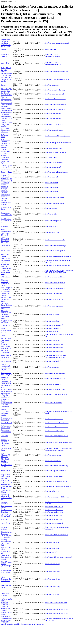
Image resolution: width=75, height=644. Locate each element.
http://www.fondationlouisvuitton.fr (57, 427)
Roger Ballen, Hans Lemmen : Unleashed (6, 476)
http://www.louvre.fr (52, 177)
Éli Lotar (4, 344)
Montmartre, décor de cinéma (6, 481)
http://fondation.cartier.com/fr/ (55, 374)
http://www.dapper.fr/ (52, 491)
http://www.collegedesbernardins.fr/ (57, 535)
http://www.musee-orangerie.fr (55, 251)
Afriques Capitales (4, 148)
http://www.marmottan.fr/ (53, 167)
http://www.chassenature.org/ (55, 476)
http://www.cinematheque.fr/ (54, 325)
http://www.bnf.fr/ (51, 208)
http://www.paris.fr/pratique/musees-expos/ (59, 256)
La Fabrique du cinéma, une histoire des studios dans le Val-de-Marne (6, 43)
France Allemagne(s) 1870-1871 (5, 455)
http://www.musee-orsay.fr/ (54, 162)
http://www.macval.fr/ (52, 542)
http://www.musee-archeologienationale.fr (59, 442)
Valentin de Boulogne (5, 188)
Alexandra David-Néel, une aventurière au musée (6, 306)
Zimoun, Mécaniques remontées (5, 157)
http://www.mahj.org (52, 85)
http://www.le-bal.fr (52, 331)
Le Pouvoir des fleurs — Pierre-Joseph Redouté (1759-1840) (6, 619)
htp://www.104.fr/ (51, 157)
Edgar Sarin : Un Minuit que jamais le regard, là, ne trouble (7, 535)
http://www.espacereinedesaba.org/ (56, 394)
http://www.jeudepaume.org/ (54, 344)
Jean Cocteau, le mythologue (6, 114)
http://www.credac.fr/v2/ (53, 461)
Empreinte (4, 512)
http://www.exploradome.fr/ (54, 419)
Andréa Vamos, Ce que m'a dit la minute (7, 118)
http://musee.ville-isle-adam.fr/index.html (59, 557)
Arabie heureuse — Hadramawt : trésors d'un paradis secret (6, 394)
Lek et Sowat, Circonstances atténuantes (6, 130)
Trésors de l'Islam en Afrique (7, 321)
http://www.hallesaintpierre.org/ (55, 246)
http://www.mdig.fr (51, 226)
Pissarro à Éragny (7, 172)
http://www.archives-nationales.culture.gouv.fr (53, 56)
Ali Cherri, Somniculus (5, 351)
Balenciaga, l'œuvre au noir (6, 431)
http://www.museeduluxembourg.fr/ (57, 172)
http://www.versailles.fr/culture (55, 110)
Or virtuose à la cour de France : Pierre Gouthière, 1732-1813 (7, 384)
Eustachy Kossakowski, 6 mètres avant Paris (6, 542)
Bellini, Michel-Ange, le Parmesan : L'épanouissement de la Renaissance (7, 72)
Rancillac (4, 50)
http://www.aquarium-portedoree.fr (56, 436)
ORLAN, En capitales (5, 594)
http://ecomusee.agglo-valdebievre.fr (57, 497)
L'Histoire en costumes (5, 528)
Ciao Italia (4, 436)
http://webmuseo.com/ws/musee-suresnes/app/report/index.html (56, 356)
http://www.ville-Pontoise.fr (54, 124)
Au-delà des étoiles (5, 162)
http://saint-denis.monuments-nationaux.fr (59, 486)
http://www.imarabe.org (53, 314)
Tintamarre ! (5, 226)
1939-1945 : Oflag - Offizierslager (6, 256)
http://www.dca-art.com (53, 340)
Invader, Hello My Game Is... (6, 152)
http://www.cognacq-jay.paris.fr (55, 471)
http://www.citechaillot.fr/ (53, 293)
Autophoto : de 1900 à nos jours (6, 374)
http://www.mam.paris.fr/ (53, 221)
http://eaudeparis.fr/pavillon (54, 507)
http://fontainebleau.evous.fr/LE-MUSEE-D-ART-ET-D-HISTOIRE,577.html (60, 271)
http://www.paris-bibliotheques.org (56, 466)
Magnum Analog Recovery (7, 331)
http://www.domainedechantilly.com (57, 72)
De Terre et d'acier (5, 136)
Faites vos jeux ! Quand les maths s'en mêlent (6, 105)
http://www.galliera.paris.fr (54, 328)
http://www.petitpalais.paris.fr (55, 197)
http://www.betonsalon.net (54, 403)
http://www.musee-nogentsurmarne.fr (57, 43)
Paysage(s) (5, 503)
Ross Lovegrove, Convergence (7, 289)
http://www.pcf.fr (51, 50)
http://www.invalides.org (53, 455)
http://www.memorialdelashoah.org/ (57, 609)
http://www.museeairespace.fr (55, 94)
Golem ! (4, 85)
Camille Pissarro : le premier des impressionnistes (7, 167)
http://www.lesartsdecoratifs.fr (55, 379)
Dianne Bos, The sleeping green (7, 90)
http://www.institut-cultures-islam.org (57, 423)
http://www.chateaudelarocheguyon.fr (57, 79)
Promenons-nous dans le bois (7, 419)
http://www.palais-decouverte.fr (55, 99)
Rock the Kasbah (7, 423)
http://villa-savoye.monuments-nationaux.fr (59, 143)
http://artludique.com (52, 232)
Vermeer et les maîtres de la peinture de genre (7, 177)
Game (3, 335)
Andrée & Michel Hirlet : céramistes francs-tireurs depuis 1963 (7, 603)
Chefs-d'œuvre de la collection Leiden (7, 183)
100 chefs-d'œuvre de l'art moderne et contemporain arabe (6, 314)
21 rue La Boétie (6, 389)
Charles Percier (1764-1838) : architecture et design (6, 271)
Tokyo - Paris (5, 251)
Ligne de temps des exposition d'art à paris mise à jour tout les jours (23, 624)
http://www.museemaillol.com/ (55, 389)
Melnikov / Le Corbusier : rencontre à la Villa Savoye (6, 143)
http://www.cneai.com (52, 367)
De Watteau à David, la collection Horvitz (5, 197)
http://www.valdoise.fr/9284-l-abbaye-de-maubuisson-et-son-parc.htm (58, 449)
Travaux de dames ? (5, 379)
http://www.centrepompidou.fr (55, 277)
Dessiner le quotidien (5, 192)
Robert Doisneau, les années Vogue (7, 110)
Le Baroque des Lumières (6, 203)
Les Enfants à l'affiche (5, 261)
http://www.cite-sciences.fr (54, 515)
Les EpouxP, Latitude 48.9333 (7, 94)
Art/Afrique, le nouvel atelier (6, 427)
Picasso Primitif (6, 361)
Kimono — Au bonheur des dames (6, 299)
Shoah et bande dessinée (6, 609)
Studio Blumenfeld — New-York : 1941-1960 (6, 232)
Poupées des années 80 (5, 265)
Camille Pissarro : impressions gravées (7, 124)
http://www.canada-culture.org (55, 90)
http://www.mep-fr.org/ (53, 564)
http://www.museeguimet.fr (54, 299)
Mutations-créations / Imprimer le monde (5, 283)
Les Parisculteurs (7, 510)
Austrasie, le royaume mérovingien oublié (5, 442)
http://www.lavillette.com (53, 148)
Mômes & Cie (6, 325)
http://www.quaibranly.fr (53, 361)
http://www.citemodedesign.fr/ (55, 240)
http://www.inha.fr (51, 552)
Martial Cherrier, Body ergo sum (7, 571)
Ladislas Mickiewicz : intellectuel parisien (5, 412)
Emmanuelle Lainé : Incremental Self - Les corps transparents (6, 403)
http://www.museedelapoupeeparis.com (58, 265)
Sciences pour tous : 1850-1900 (7, 214)
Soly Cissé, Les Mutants (6, 491)
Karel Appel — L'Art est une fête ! (7, 221)
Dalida (3, 328)
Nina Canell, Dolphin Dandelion (5, 461)
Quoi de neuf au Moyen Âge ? (6, 515)
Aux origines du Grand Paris (6, 356)
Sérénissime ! (5, 471)
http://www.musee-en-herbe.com (56, 152)
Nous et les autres (7, 523)
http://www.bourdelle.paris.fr (54, 431)
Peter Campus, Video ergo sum (6, 347)
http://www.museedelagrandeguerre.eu (58, 136)
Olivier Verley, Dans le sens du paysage (6, 557)
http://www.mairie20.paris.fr (54, 130)
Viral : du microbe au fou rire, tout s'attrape (7, 99)
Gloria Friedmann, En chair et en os (6, 579)
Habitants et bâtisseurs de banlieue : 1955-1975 (6, 497)
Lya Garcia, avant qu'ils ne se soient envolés (7, 79)
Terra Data (5, 519)
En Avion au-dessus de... (5, 56)
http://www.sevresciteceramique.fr (56, 603)
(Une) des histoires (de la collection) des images (6, 367)
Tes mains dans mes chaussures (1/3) (6, 340)
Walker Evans (6, 277)
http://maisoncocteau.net (53, 114)
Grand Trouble (6, 246)
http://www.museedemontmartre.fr (56, 481)
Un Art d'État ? (6, 63)
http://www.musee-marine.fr (54, 523)
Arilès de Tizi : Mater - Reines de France (7, 486)
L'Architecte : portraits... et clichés (6, 293)
